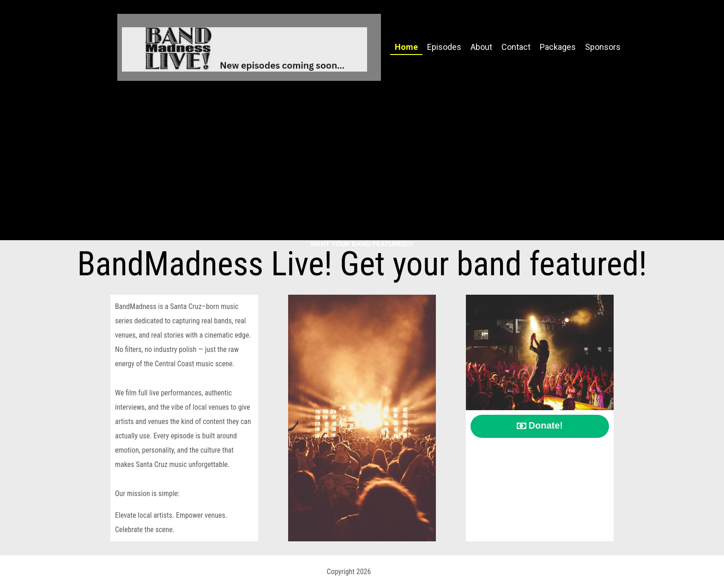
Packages (558, 47)
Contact (516, 47)
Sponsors (603, 47)
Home (406, 47)
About (481, 47)
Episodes (444, 47)
